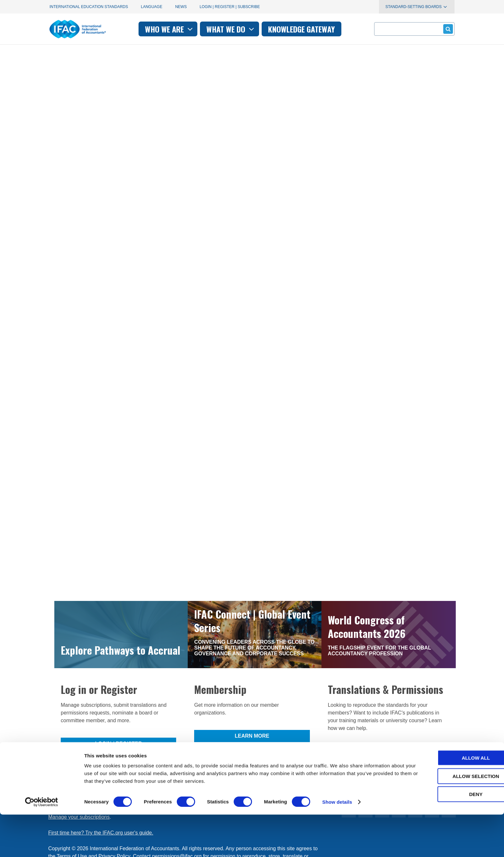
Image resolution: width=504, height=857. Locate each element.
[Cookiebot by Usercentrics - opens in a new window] (42, 844)
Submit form (447, 29)
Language (152, 7)
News (181, 7)
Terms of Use (72, 777)
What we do (231, 29)
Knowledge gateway (301, 29)
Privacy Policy (114, 777)
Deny (450, 837)
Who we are (170, 29)
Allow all (450, 800)
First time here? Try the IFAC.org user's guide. (101, 754)
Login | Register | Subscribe (230, 7)
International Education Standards (89, 7)
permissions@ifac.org (177, 777)
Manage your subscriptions (79, 738)
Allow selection (450, 819)
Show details (337, 844)
